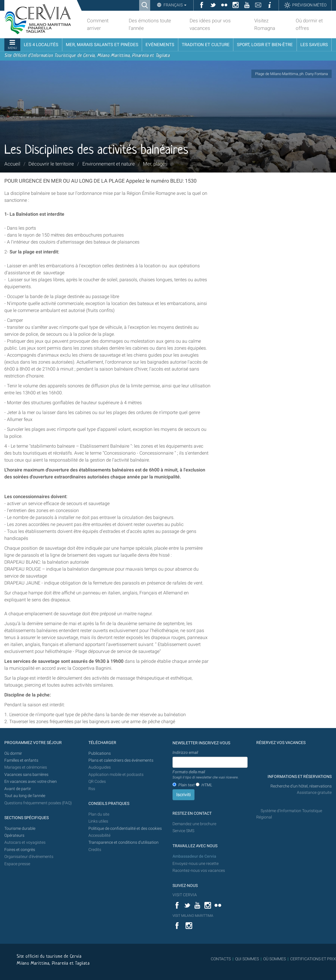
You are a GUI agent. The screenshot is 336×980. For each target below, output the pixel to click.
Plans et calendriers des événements (121, 760)
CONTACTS (221, 959)
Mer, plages (155, 164)
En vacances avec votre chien (31, 782)
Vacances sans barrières (26, 775)
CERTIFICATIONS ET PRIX (313, 959)
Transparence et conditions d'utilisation (123, 842)
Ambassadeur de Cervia (194, 856)
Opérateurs (14, 835)
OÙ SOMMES (275, 959)
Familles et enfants (21, 760)
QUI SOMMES (247, 959)
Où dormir (13, 753)
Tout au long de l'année (25, 796)
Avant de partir (18, 789)
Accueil (12, 164)
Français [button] (175, 5)
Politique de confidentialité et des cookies (125, 829)
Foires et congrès (20, 850)
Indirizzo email (185, 752)
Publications (100, 753)
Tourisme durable (20, 829)
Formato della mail (206, 775)
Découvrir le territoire (51, 164)
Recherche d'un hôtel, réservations (301, 786)
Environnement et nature (109, 164)
